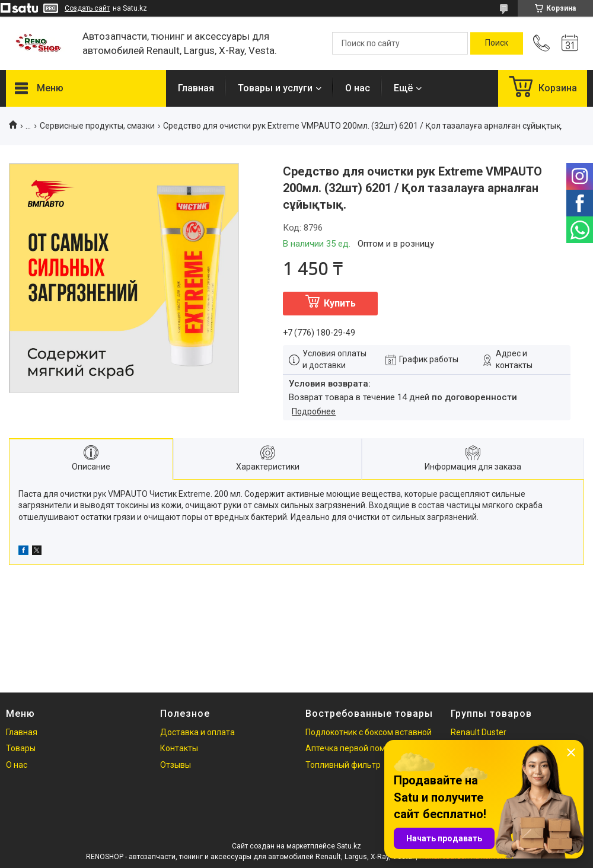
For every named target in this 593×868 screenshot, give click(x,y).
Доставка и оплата (197, 732)
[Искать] (497, 43)
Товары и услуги (275, 88)
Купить (340, 303)
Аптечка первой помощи (354, 748)
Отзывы (176, 765)
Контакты (179, 748)
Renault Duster (479, 732)
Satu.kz (349, 846)
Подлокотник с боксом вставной (369, 732)
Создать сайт (87, 8)
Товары (21, 748)
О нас (358, 88)
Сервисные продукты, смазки (97, 126)
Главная (196, 88)
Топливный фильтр (343, 765)
